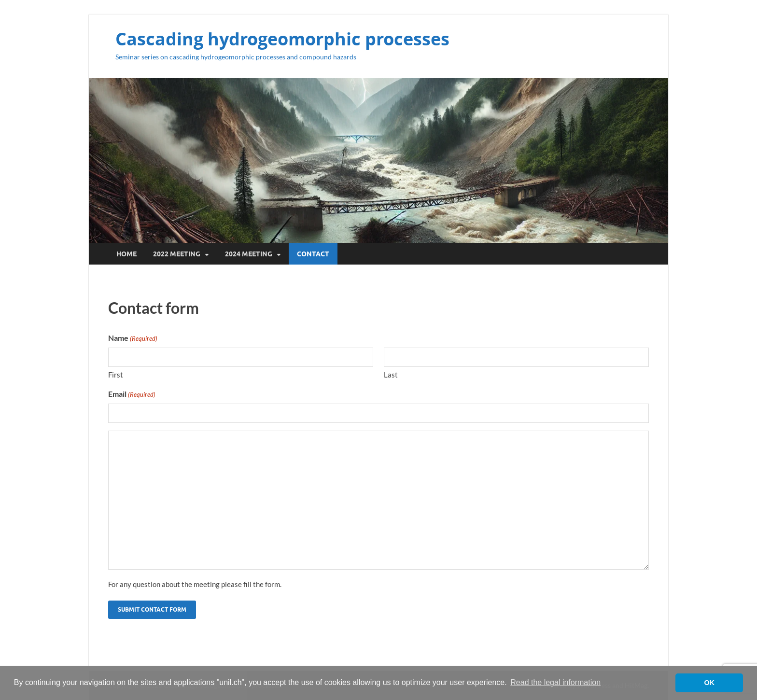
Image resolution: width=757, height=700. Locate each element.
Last (391, 375)
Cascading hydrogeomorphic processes (282, 39)
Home (126, 254)
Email (132, 394)
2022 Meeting (177, 254)
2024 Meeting (249, 254)
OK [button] (709, 683)
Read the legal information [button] (555, 682)
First (116, 375)
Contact (313, 254)
